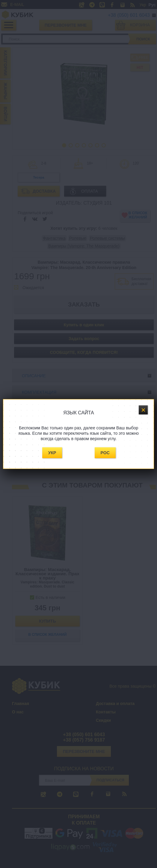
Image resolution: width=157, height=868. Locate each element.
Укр (52, 453)
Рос (105, 453)
